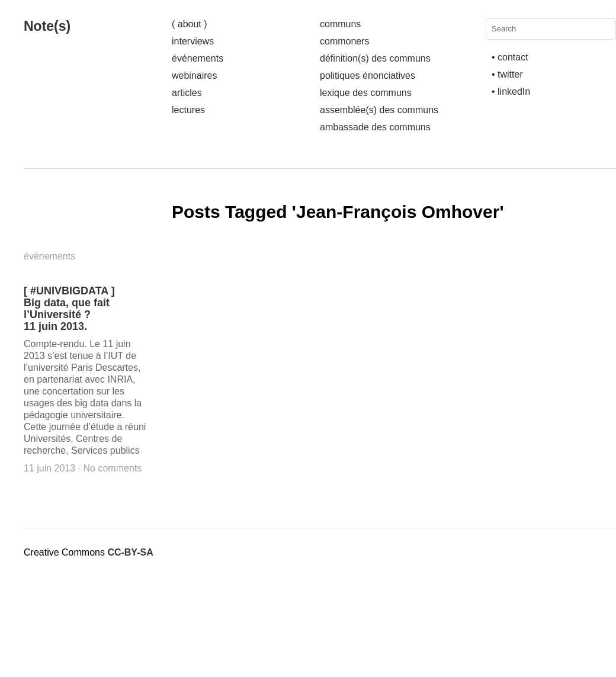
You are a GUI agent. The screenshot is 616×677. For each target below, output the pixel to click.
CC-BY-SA (130, 552)
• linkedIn (511, 92)
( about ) (190, 24)
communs (340, 24)
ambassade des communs (375, 127)
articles (187, 93)
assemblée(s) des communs (379, 110)
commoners (345, 41)
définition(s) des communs (375, 58)
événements (198, 58)
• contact (510, 57)
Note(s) (47, 26)
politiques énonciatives (368, 76)
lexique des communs (366, 93)
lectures (188, 110)
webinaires (194, 76)
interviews (193, 41)
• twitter (507, 74)
